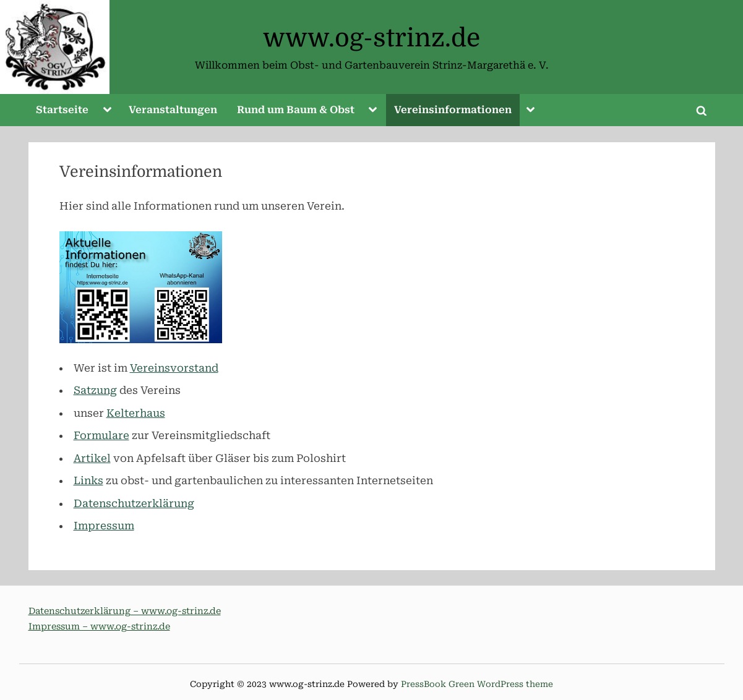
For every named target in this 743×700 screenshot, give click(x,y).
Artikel (92, 458)
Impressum (104, 526)
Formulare (101, 435)
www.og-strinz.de (371, 38)
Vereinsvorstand (174, 368)
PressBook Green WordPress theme (477, 684)
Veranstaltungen (173, 110)
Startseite (62, 110)
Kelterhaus (136, 413)
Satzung (95, 390)
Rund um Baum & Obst (296, 110)
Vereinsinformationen (453, 110)
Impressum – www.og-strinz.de (99, 627)
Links (88, 480)
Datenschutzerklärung (134, 503)
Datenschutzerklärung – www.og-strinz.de (125, 611)
